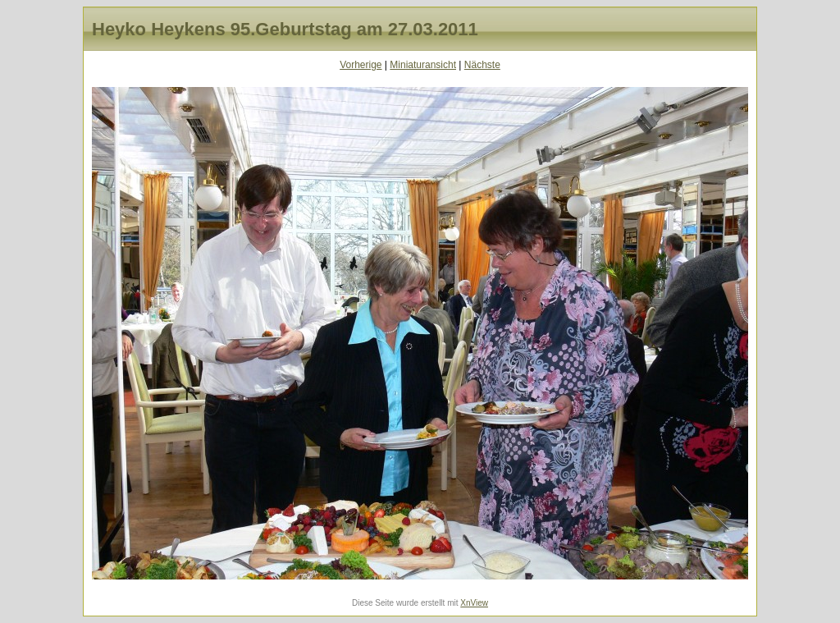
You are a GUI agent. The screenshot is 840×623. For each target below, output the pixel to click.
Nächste (482, 65)
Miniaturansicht (423, 65)
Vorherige (361, 65)
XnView (474, 603)
